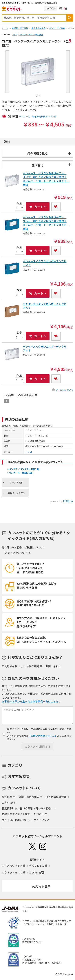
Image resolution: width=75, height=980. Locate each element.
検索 (69, 18)
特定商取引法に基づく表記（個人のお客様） (28, 808)
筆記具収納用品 (38, 28)
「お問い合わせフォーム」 (43, 736)
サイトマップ (41, 820)
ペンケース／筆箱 (57, 28)
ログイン (51, 8)
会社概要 (7, 797)
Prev (7, 72)
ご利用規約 (8, 803)
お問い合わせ (53, 666)
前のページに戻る (16, 493)
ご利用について (33, 547)
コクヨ (15, 35)
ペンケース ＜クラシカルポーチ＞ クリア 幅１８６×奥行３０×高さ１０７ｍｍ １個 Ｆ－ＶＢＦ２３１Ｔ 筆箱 (46, 179)
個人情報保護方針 (56, 797)
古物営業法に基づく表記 (16, 814)
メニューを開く (71, 8)
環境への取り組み (29, 797)
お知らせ (39, 814)
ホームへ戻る (16, 482)
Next (68, 72)
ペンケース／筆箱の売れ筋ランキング (38, 116)
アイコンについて (64, 390)
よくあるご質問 (30, 666)
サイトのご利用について (16, 820)
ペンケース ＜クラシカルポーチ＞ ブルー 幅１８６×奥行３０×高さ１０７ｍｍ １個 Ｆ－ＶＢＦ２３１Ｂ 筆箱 (46, 223)
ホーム (5, 28)
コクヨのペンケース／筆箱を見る (31, 35)
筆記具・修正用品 (20, 28)
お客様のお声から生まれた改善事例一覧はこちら (30, 701)
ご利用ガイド (10, 666)
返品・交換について (17, 553)
